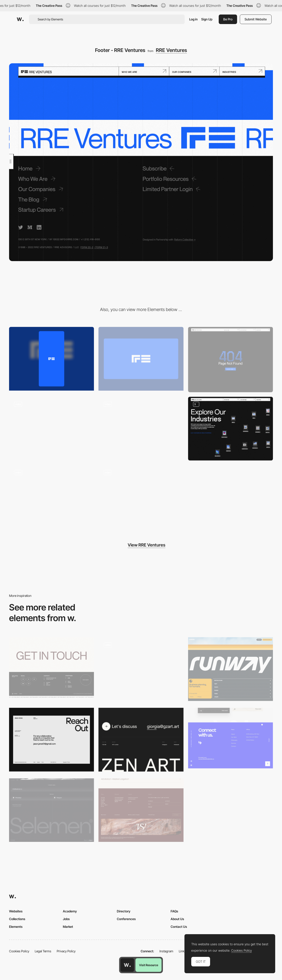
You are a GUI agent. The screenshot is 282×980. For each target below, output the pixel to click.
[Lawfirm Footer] (141, 810)
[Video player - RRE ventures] (141, 497)
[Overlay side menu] (51, 429)
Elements (16, 927)
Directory (124, 911)
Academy (70, 911)
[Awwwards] (20, 19)
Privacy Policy (66, 951)
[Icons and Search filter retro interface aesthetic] (231, 429)
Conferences (126, 919)
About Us (177, 919)
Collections (17, 919)
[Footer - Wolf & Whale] (231, 738)
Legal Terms (43, 951)
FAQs (174, 911)
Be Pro (228, 19)
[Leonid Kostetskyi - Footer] (51, 668)
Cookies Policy (19, 951)
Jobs (66, 919)
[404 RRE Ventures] (231, 360)
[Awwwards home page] (127, 965)
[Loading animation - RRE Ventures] (51, 497)
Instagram (166, 951)
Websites (16, 911)
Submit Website (256, 19)
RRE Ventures (171, 50)
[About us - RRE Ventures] (141, 429)
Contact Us (179, 927)
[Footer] (141, 669)
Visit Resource (149, 965)
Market (68, 927)
